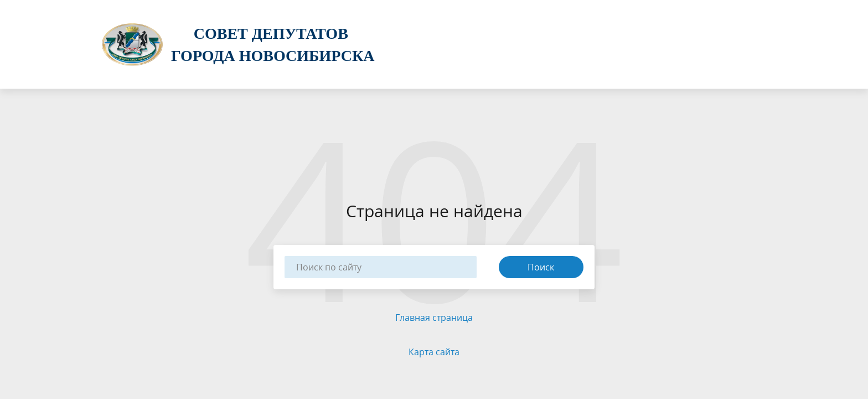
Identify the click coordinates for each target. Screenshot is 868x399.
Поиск (541, 267)
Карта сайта (434, 352)
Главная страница (434, 318)
